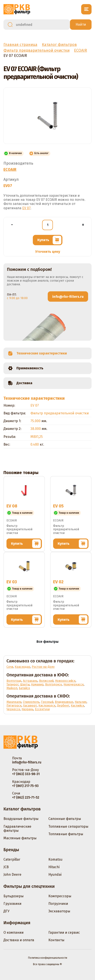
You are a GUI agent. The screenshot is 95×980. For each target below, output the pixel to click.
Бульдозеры (13, 896)
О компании (13, 932)
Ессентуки (42, 709)
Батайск (24, 688)
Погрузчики (58, 904)
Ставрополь (31, 702)
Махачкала (14, 702)
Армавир (37, 684)
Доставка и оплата (19, 940)
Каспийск (78, 706)
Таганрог (13, 684)
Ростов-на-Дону (43, 667)
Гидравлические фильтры (17, 829)
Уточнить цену (48, 252)
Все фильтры (47, 642)
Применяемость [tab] (26, 368)
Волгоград (14, 681)
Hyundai (55, 875)
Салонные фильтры (65, 819)
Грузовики (12, 904)
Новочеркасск (74, 684)
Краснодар (22, 667)
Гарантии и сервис (64, 932)
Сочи (10, 667)
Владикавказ (64, 702)
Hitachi (54, 867)
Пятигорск (14, 706)
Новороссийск (65, 681)
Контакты (56, 940)
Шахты (25, 684)
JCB (6, 867)
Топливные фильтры (66, 834)
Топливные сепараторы (68, 826)
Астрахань (30, 681)
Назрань (28, 709)
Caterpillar (12, 859)
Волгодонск (54, 684)
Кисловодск (47, 706)
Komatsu (55, 859)
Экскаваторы (59, 911)
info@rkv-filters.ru (68, 297)
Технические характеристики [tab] (37, 353)
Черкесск (13, 709)
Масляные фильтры (20, 838)
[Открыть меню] (86, 9)
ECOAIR (10, 170)
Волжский (46, 681)
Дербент (63, 706)
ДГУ (6, 911)
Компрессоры (60, 896)
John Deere (12, 875)
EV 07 (26, 208)
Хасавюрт (30, 706)
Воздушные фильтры (21, 819)
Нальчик (81, 702)
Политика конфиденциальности (48, 958)
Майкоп (12, 688)
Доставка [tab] (20, 383)
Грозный (47, 702)
